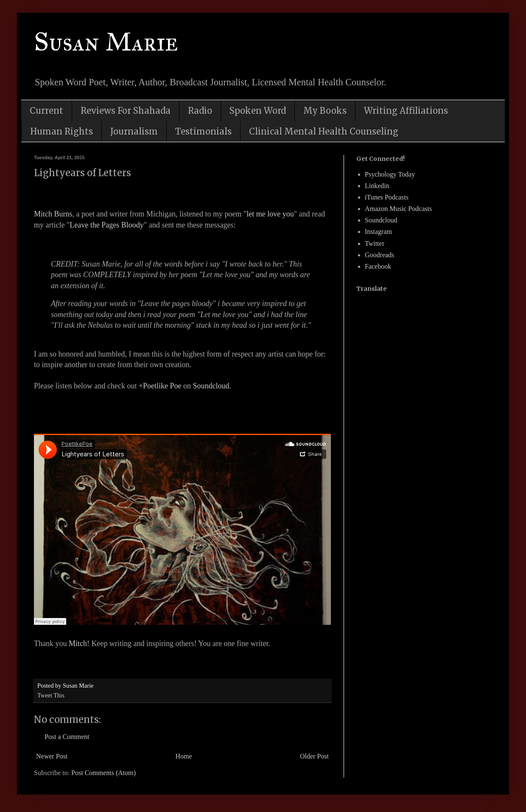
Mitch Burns (53, 214)
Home (184, 756)
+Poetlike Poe (160, 386)
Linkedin (377, 186)
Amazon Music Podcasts (398, 209)
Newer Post (52, 756)
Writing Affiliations (406, 111)
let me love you (270, 214)
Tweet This (51, 695)
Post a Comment (67, 737)
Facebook (378, 266)
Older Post (314, 756)
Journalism (134, 131)
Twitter (375, 243)
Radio (200, 111)
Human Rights (62, 131)
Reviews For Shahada (126, 111)
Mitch (78, 643)
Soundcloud (211, 386)
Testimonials (203, 131)
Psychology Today (390, 174)
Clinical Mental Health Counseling (324, 131)
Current (46, 111)
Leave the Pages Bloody (106, 225)
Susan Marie (106, 42)
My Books (325, 111)
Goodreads (379, 255)
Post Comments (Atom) (104, 773)
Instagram (378, 232)
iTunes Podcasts (387, 197)
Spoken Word (258, 111)
